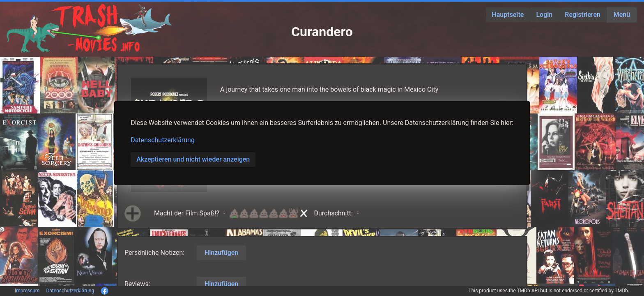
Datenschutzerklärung (163, 140)
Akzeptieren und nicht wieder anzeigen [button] (193, 159)
